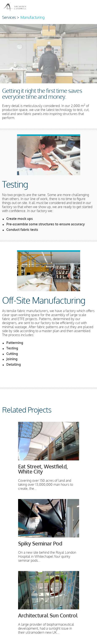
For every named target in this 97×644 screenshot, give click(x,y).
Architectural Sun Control (48, 615)
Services (9, 17)
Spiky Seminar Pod (40, 543)
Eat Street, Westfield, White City (43, 469)
